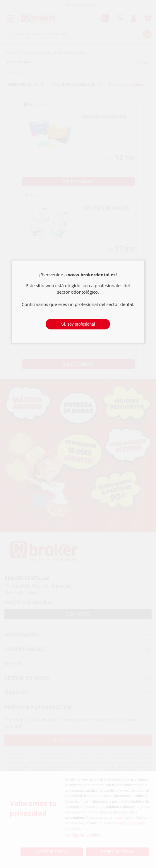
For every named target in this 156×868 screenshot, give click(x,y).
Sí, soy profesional (78, 324)
